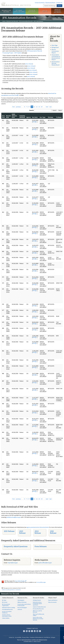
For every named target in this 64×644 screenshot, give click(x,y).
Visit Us (45, 11)
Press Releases (41, 546)
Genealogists (21, 600)
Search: (31, 110)
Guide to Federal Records (39, 607)
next (47, 107)
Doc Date (35, 117)
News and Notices (53, 600)
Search (59, 6)
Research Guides (39, 598)
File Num (51, 117)
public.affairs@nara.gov (45, 563)
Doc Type (43, 117)
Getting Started (37, 600)
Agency (29, 117)
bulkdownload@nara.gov (14, 517)
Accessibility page (41, 582)
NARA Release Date (14, 116)
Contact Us (59, 3)
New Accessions (52, 602)
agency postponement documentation (38, 527)
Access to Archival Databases (7, 612)
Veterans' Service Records (19, 11)
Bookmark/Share (50, 3)
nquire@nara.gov (13, 563)
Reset (60, 110)
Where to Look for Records (37, 611)
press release (29, 64)
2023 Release (22, 532)
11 (34, 107)
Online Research (8, 598)
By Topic (4, 600)
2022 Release (38, 532)
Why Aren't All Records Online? (39, 615)
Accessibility (18, 637)
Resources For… (23, 598)
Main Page (55, 45)
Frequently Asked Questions (16, 546)
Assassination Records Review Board (56, 63)
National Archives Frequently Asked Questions (37, 604)
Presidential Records (7, 609)
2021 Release (53, 532)
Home (4, 21)
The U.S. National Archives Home (16, 4)
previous (18, 107)
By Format (5, 602)
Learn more (49, 641)
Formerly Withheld (22, 116)
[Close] (62, 629)
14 (42, 107)
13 (39, 107)
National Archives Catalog (9, 608)
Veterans (20, 609)
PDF (34, 122)
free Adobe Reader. (21, 581)
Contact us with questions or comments (11, 590)
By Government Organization (6, 605)
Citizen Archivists (40, 3)
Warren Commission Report (55, 51)
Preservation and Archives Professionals (24, 605)
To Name (59, 117)
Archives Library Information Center (7, 615)
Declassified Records (38, 609)
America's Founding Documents (58, 11)
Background (55, 47)
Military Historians (22, 602)
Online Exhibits (6, 618)
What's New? (53, 598)
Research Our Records (6, 11)
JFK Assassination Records (26, 21)
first (14, 107)
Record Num (8, 116)
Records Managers (22, 608)
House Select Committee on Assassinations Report (56, 57)
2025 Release (9, 531)
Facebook (24, 631)
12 (37, 107)
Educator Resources (32, 11)
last (51, 107)
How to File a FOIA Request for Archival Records (38, 619)
